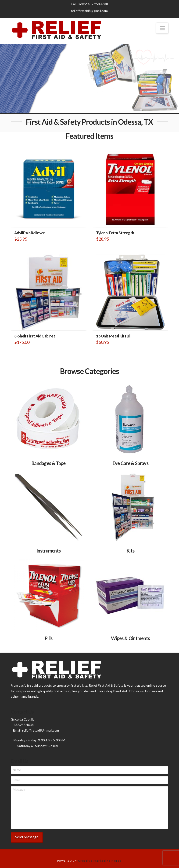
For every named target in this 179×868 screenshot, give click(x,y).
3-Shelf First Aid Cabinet (35, 336)
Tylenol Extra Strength (115, 233)
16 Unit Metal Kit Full (113, 336)
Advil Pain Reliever (30, 233)
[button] (162, 28)
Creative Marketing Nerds (100, 861)
